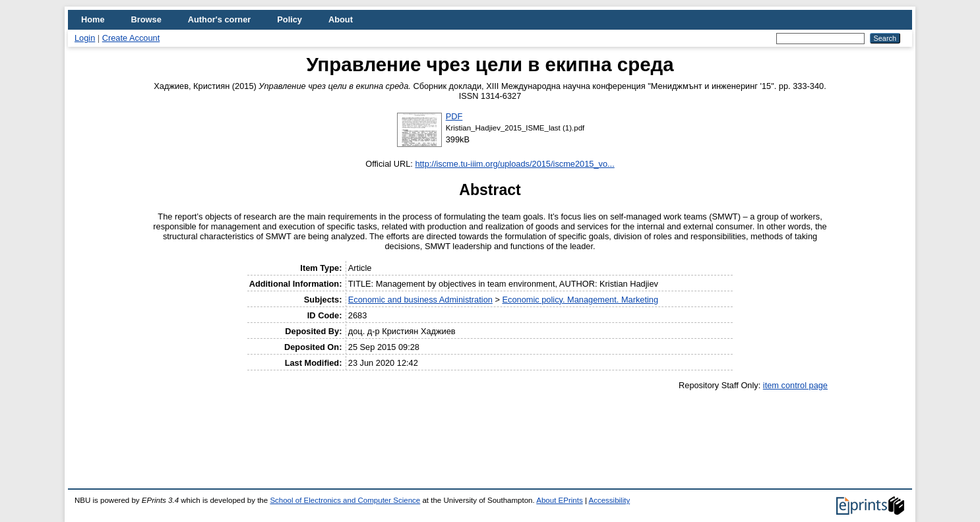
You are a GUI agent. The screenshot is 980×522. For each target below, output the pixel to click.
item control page (795, 385)
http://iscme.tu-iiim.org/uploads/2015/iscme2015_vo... (514, 164)
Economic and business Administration (420, 300)
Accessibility (609, 500)
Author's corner (219, 19)
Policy (290, 19)
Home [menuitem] (93, 19)
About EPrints (559, 500)
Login (85, 38)
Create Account (131, 38)
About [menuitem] (341, 19)
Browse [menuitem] (146, 19)
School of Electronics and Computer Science (345, 500)
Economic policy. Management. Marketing (580, 300)
